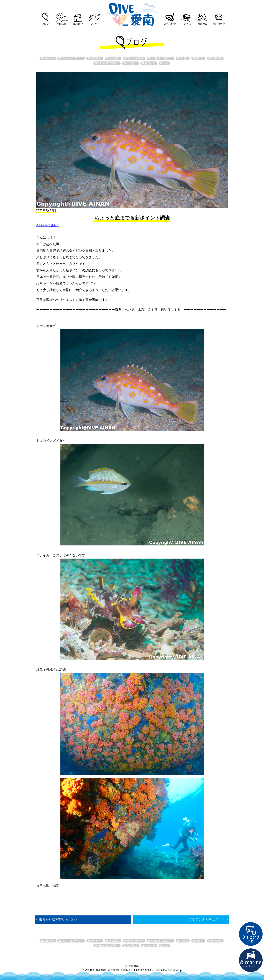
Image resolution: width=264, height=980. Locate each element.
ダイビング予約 (251, 934)
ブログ (45, 24)
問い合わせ (219, 24)
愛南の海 (62, 24)
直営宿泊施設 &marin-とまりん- (251, 960)
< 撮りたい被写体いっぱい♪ (57, 919)
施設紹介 (78, 24)
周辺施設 (202, 24)
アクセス (186, 24)
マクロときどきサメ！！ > (208, 919)
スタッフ (94, 24)
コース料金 (170, 24)
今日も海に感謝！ (48, 225)
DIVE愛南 (132, 13)
